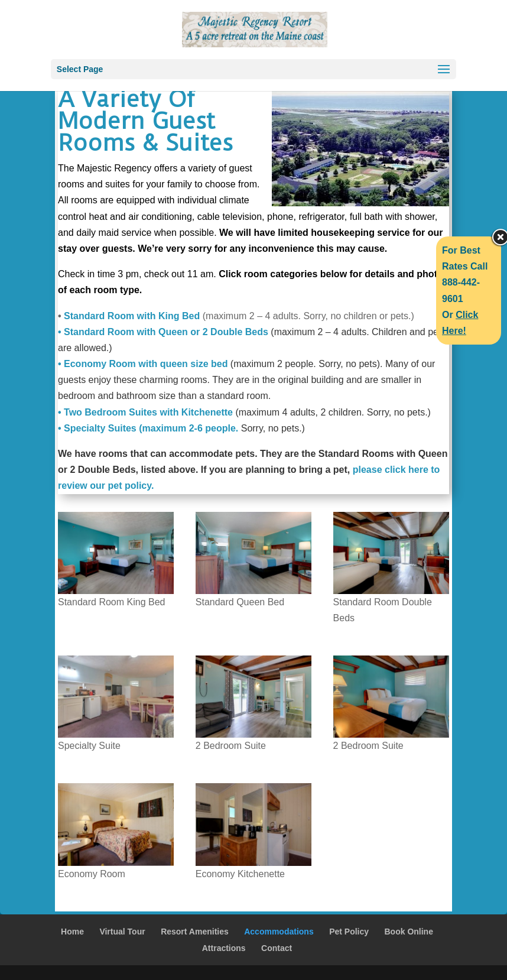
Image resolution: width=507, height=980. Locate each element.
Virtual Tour (122, 932)
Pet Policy (349, 932)
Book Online (409, 932)
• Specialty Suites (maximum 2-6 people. (148, 428)
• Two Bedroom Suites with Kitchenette (145, 412)
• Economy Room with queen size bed (143, 364)
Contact (277, 948)
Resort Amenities (195, 932)
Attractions (224, 948)
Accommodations (279, 932)
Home (72, 932)
